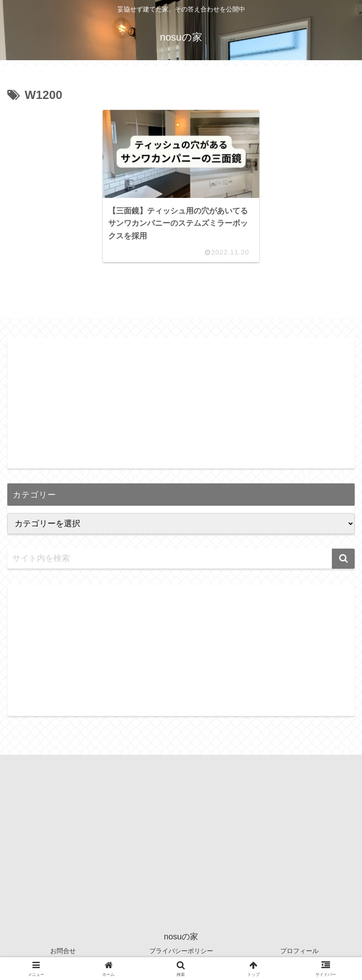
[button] (343, 559)
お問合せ (63, 951)
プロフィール (299, 951)
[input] (181, 559)
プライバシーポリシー (181, 951)
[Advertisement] (181, 401)
